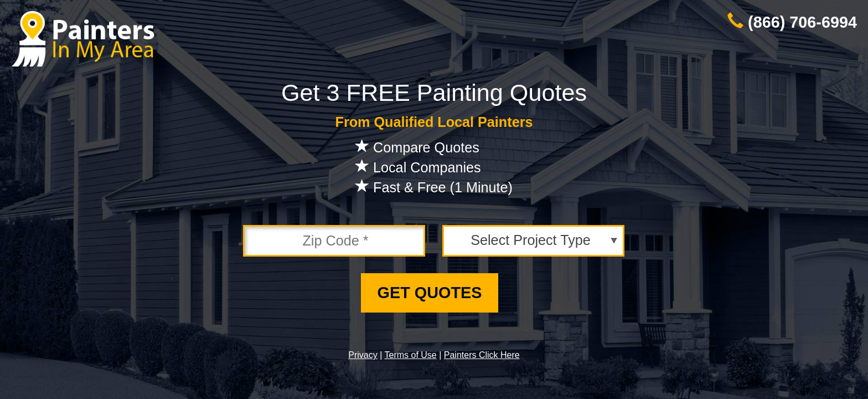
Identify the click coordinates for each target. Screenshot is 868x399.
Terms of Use (410, 355)
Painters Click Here (482, 355)
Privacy (363, 355)
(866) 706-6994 (802, 22)
